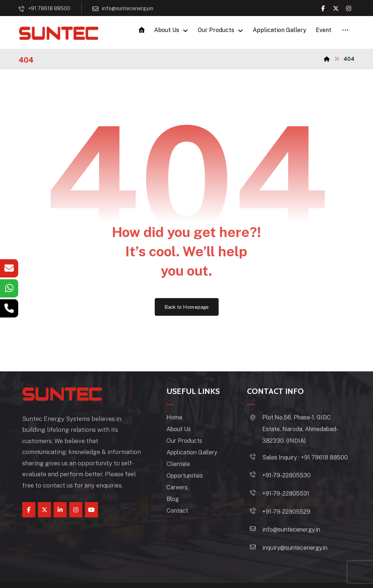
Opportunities (193, 479)
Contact (186, 514)
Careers (186, 490)
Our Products (193, 444)
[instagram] (76, 501)
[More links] (345, 31)
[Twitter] (336, 8)
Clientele (187, 467)
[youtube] (91, 501)
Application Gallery (201, 455)
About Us (187, 432)
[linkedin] (60, 501)
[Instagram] (349, 8)
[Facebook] (323, 8)
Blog (181, 502)
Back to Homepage (187, 309)
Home (183, 420)
